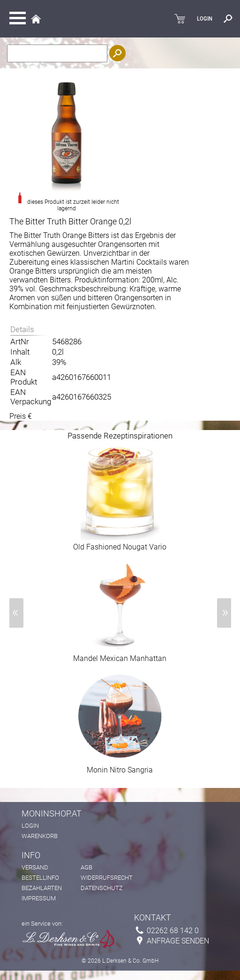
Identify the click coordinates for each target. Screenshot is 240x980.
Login (30, 826)
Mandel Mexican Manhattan (120, 655)
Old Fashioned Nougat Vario (120, 543)
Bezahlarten (42, 888)
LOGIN (205, 19)
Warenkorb (40, 836)
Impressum (39, 898)
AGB (86, 867)
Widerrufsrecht (107, 878)
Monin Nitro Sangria (120, 766)
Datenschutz (102, 888)
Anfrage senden (178, 941)
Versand (35, 867)
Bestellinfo (40, 878)
